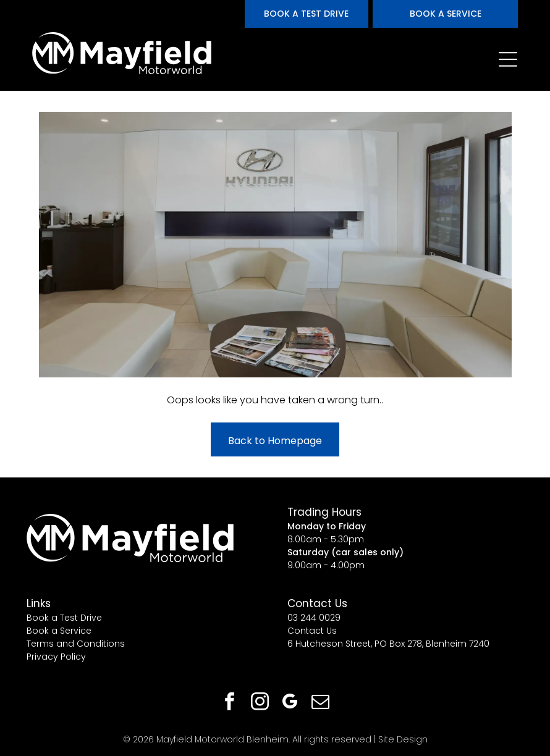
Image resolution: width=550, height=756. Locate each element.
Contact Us (312, 631)
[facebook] (230, 703)
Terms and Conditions (76, 644)
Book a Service (59, 631)
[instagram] (260, 703)
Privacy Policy (56, 657)
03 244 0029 (314, 618)
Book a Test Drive (64, 618)
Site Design (403, 739)
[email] (321, 703)
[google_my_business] (290, 703)
